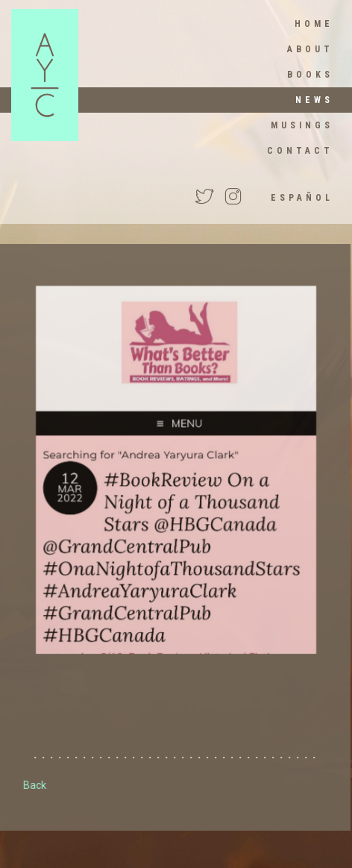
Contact (300, 151)
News (314, 100)
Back (34, 785)
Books (310, 75)
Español (302, 198)
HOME (314, 24)
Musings (302, 125)
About (310, 49)
